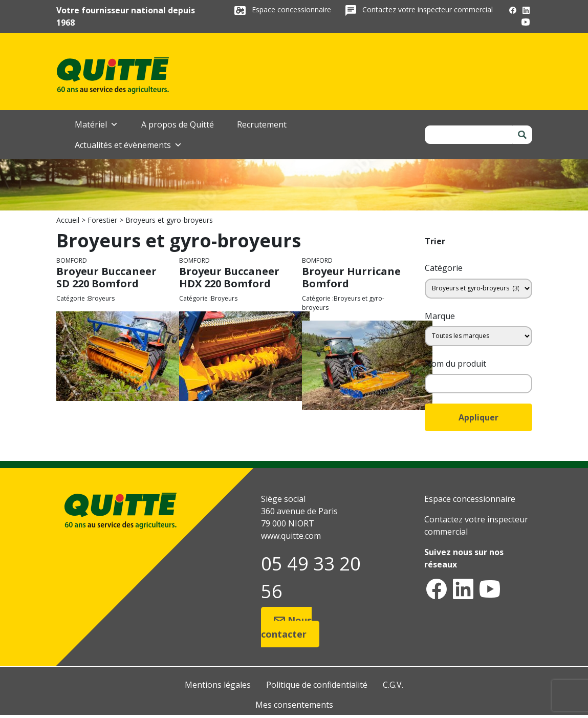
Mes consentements (294, 705)
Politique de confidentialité (317, 685)
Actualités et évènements (128, 145)
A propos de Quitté (178, 124)
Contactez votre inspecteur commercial (428, 9)
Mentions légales (218, 685)
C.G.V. (393, 685)
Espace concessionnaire (292, 9)
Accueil (68, 220)
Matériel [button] (96, 124)
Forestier (102, 220)
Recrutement (262, 124)
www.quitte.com (291, 536)
